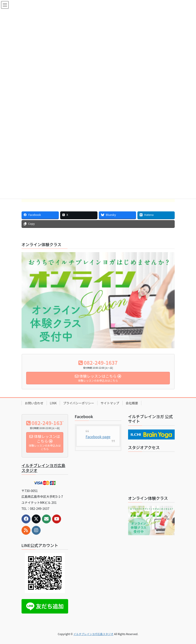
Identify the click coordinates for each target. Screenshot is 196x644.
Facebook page (98, 437)
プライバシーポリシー (79, 403)
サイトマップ (110, 403)
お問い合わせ (34, 403)
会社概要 (132, 403)
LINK (53, 403)
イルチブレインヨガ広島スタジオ (44, 468)
